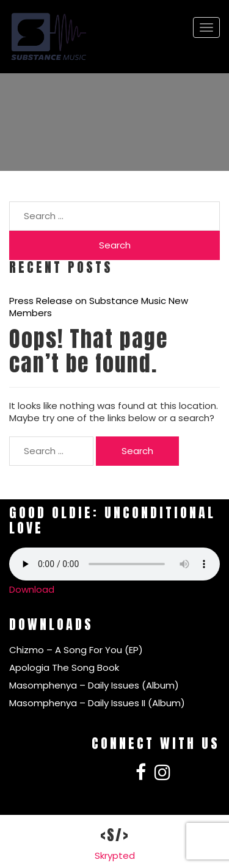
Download (32, 589)
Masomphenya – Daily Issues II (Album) (97, 703)
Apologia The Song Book (64, 667)
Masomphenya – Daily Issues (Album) (94, 685)
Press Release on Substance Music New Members (99, 307)
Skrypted (115, 855)
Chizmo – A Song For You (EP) (76, 650)
